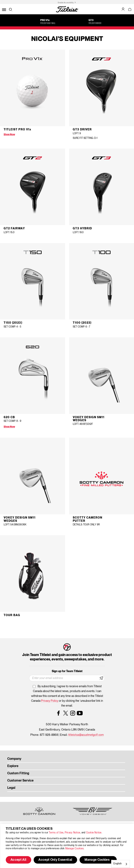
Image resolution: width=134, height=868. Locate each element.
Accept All (18, 860)
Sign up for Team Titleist (67, 671)
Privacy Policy (50, 701)
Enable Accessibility (66, 3)
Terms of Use (56, 833)
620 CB (9, 417)
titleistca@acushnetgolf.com (86, 735)
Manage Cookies (74, 849)
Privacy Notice (72, 833)
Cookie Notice (94, 833)
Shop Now (9, 135)
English (118, 864)
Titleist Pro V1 (17, 130)
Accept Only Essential (55, 860)
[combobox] (121, 864)
